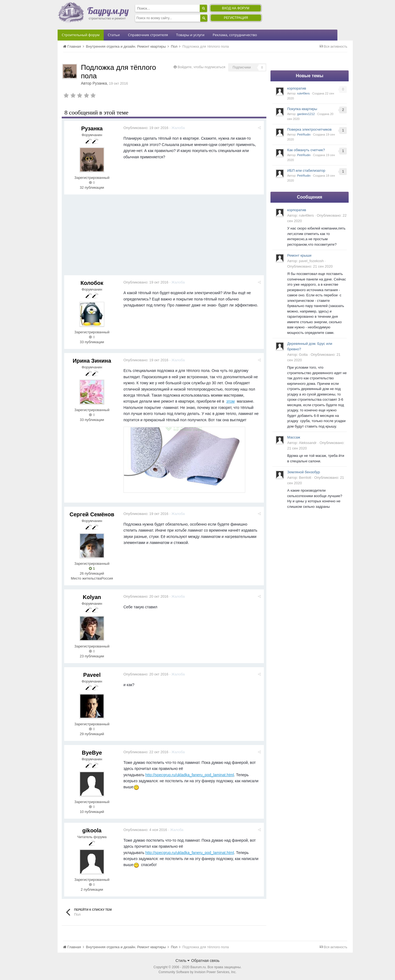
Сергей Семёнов (92, 514)
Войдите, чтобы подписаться (201, 67)
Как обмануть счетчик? (306, 150)
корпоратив (297, 88)
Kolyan (92, 597)
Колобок (92, 283)
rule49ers (303, 93)
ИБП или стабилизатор (306, 171)
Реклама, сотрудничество (235, 35)
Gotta (303, 355)
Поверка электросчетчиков (309, 129)
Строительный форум (81, 35)
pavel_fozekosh (311, 261)
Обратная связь (205, 961)
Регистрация (236, 18)
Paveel (92, 675)
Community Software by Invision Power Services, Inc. (198, 972)
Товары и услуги (190, 35)
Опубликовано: (146, 128)
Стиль (183, 961)
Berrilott (305, 478)
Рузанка (100, 83)
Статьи (114, 35)
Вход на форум (235, 8)
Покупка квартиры (302, 109)
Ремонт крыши (299, 255)
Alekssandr (308, 443)
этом (231, 401)
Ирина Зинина (92, 361)
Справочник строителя (148, 35)
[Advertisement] (164, 237)
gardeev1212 (306, 114)
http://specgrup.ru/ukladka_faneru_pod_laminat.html (190, 775)
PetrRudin (304, 134)
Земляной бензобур (304, 472)
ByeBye (92, 753)
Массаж (294, 437)
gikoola (92, 830)
